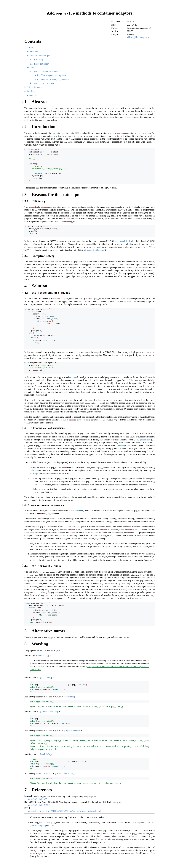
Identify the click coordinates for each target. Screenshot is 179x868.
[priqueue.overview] (49, 711)
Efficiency (36, 59)
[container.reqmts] (38, 825)
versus (52, 79)
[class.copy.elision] (122, 241)
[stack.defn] (45, 754)
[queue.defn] (46, 677)
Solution (29, 67)
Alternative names (34, 87)
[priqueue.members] (72, 730)
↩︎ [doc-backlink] (103, 817)
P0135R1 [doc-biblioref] (73, 377)
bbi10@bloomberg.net (138, 37)
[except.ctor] (146, 439)
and (45, 71)
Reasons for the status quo (37, 56)
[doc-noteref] (130, 241)
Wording (29, 91)
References (31, 95)
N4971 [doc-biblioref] (60, 650)
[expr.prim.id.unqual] (96, 250)
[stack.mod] (69, 773)
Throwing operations (52, 75)
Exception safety (39, 64)
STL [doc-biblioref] (95, 210)
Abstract (29, 47)
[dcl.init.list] (43, 655)
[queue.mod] (69, 696)
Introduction (31, 51)
